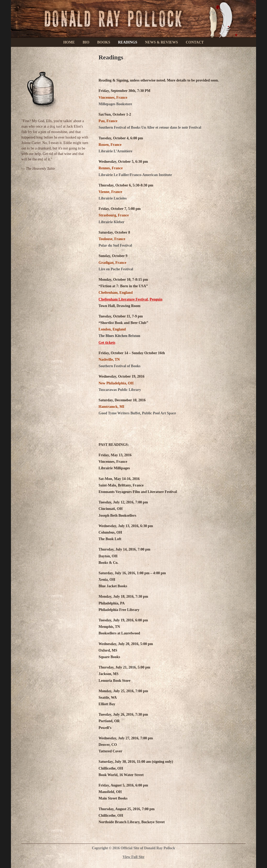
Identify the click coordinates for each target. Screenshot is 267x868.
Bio (86, 42)
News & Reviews (161, 42)
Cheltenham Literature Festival (123, 299)
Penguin (156, 299)
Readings (128, 42)
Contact (195, 42)
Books (104, 42)
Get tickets (107, 343)
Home (69, 42)
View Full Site (133, 857)
